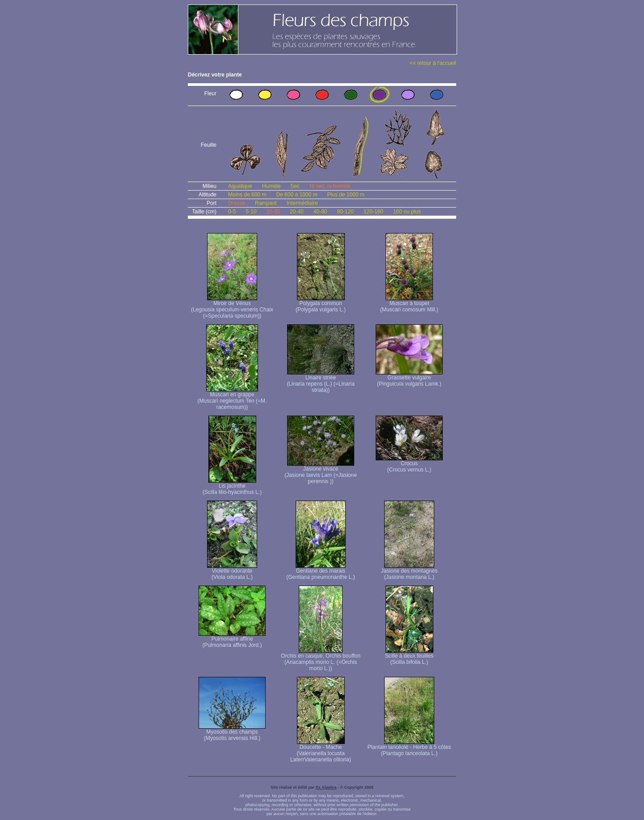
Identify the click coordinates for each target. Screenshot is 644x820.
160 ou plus (407, 212)
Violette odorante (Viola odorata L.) (232, 571)
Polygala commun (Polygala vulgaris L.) (321, 304)
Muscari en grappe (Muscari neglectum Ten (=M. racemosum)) (232, 398)
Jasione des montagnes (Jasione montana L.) (409, 571)
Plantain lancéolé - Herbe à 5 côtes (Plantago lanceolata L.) (409, 748)
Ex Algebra (326, 787)
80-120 (345, 212)
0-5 (232, 212)
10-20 (273, 212)
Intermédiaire (302, 203)
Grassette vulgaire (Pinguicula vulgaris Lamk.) (409, 378)
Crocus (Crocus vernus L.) (409, 464)
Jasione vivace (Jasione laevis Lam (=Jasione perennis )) (321, 473)
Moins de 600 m (247, 195)
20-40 (297, 212)
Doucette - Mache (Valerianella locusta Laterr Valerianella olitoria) (321, 751)
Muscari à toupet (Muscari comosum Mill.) (409, 304)
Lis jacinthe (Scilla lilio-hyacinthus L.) (232, 486)
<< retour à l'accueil (433, 63)
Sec (295, 186)
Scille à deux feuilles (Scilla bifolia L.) (409, 656)
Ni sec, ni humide (330, 186)
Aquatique (240, 186)
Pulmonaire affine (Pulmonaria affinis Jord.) (232, 639)
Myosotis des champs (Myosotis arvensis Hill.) (232, 733)
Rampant (266, 203)
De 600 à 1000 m (297, 195)
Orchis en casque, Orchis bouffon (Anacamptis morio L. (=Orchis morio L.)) (321, 660)
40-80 (320, 212)
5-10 (251, 212)
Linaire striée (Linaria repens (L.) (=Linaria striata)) (321, 381)
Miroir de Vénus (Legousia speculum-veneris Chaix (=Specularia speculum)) (232, 307)
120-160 (373, 212)
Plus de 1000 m (345, 195)
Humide (271, 186)
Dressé (237, 203)
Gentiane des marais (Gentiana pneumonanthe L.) (320, 571)
